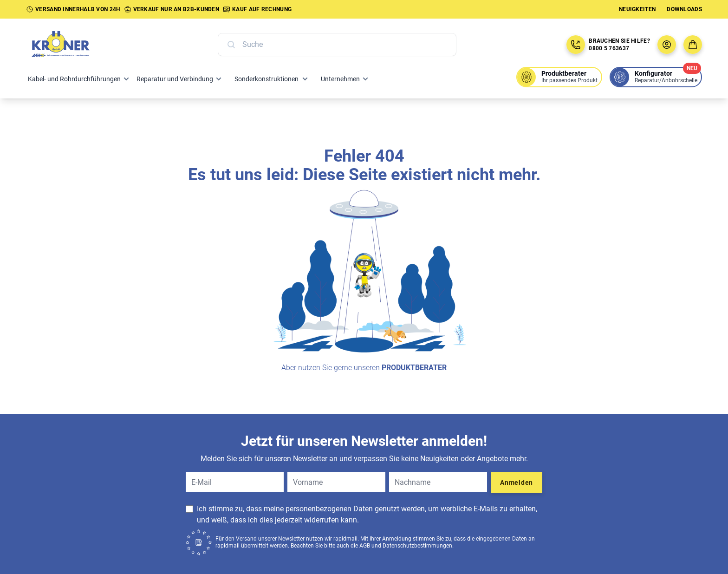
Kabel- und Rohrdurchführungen (74, 79)
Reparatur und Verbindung (175, 79)
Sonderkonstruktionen (266, 79)
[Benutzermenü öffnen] (667, 45)
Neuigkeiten (637, 9)
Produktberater (414, 368)
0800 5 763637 (609, 48)
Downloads (684, 9)
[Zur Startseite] (71, 45)
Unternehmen (340, 79)
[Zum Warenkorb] (693, 45)
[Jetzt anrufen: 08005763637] (576, 45)
